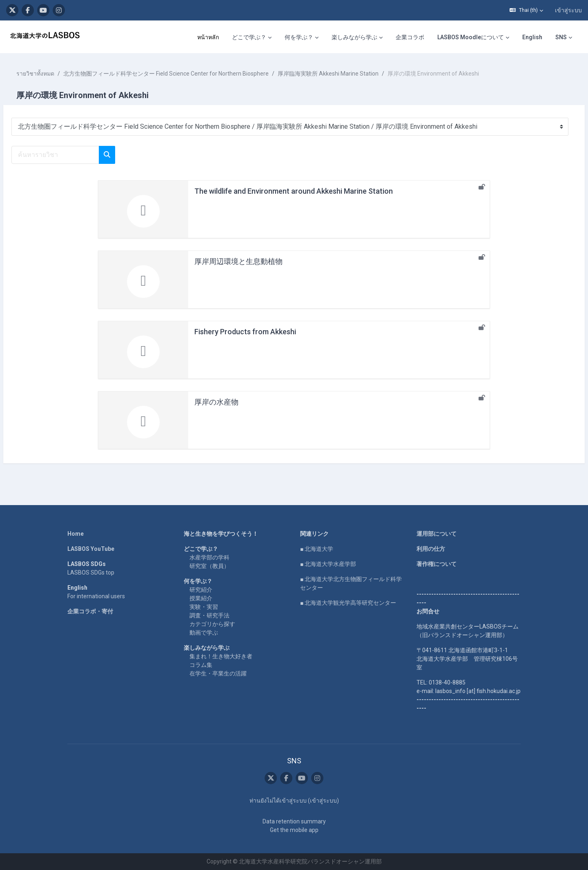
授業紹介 (201, 598)
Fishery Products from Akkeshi (245, 332)
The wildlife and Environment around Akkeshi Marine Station (294, 191)
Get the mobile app (294, 830)
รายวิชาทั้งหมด (55, 74)
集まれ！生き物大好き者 (221, 656)
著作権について (437, 564)
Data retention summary (294, 821)
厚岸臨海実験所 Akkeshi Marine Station (348, 74)
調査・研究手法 (209, 615)
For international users (96, 596)
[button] (526, 10)
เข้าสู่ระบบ (568, 10)
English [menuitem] (532, 37)
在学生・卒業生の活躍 (218, 673)
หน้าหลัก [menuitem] (208, 37)
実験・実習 (204, 607)
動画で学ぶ (204, 633)
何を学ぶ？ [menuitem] (299, 37)
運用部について (437, 534)
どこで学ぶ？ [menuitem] (249, 37)
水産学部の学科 (209, 557)
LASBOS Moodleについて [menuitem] (471, 37)
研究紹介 (201, 590)
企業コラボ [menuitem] (410, 37)
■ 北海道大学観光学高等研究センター (348, 603)
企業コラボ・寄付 (90, 611)
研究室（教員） (209, 566)
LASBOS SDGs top (91, 573)
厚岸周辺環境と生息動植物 (238, 261)
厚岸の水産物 (216, 402)
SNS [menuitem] (561, 37)
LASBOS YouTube (91, 549)
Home (76, 534)
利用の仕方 (431, 549)
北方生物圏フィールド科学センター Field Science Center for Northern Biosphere (186, 74)
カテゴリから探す (212, 624)
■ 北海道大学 (317, 549)
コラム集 (201, 665)
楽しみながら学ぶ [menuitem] (354, 37)
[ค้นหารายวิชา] (75, 155)
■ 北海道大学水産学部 (328, 564)
